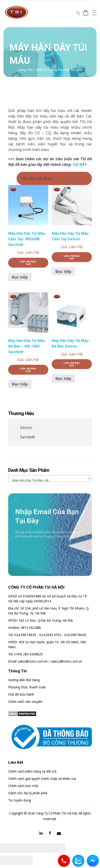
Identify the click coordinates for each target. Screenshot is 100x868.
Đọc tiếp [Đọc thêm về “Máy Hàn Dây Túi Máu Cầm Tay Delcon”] (63, 271)
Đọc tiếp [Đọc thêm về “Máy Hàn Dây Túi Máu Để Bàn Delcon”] (63, 379)
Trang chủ (25, 70)
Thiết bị (41, 70)
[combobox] (50, 478)
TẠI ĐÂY (80, 164)
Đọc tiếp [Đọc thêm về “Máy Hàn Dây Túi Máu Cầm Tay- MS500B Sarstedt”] (20, 277)
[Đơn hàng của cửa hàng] (54, 178)
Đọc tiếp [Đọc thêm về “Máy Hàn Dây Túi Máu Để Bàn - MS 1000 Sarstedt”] (20, 384)
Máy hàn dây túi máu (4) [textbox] (29, 480)
